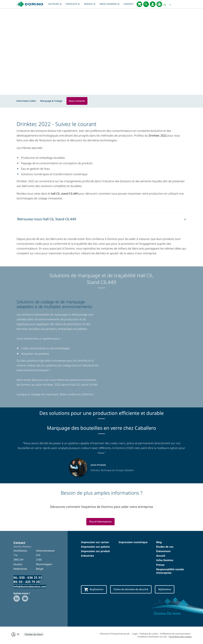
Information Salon (26, 101)
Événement (163, 551)
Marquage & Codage (51, 101)
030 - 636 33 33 (31, 578)
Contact (129, 4)
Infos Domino (110, 4)
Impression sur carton (95, 542)
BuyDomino (94, 590)
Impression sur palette (95, 547)
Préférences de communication (175, 634)
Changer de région (34, 634)
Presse (160, 565)
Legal (135, 634)
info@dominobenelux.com (30, 587)
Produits (73, 4)
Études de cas (165, 547)
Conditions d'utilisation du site (152, 637)
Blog (159, 542)
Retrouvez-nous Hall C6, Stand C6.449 (47, 219)
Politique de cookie (149, 634)
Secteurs (55, 4)
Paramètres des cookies (180, 637)
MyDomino (170, 590)
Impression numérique (133, 542)
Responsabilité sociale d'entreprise (170, 571)
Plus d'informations (100, 522)
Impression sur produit (95, 551)
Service (90, 4)
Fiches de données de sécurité (134, 590)
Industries (87, 556)
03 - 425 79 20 (29, 582)
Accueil (161, 556)
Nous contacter (77, 101)
